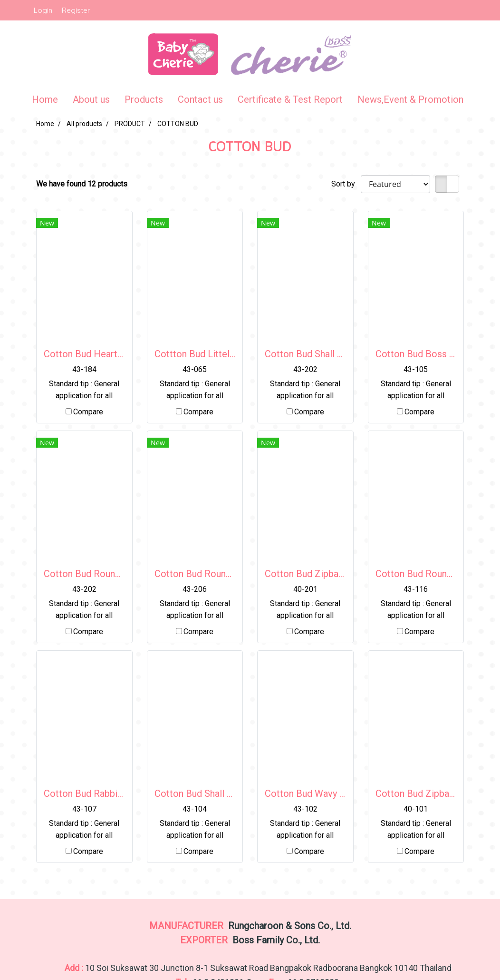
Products (144, 99)
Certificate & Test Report (290, 99)
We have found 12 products (82, 184)
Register (76, 10)
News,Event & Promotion (410, 99)
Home (45, 99)
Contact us (200, 99)
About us (91, 99)
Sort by (346, 184)
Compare (88, 412)
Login (43, 10)
